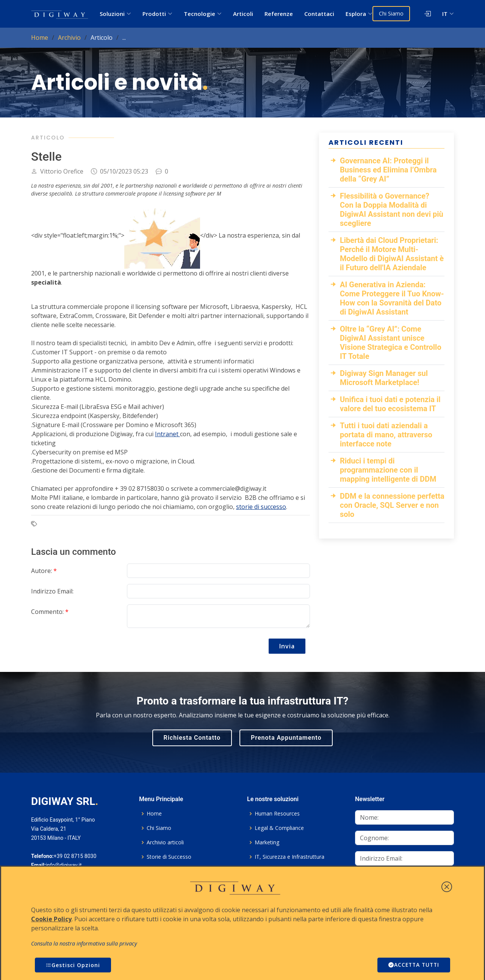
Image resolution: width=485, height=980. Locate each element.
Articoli (244, 14)
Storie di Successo (169, 857)
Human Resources (277, 814)
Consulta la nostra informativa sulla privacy (84, 943)
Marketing (267, 842)
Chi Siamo (392, 13)
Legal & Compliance (279, 828)
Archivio (69, 38)
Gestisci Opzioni (73, 965)
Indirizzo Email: (52, 591)
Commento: (50, 612)
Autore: (44, 571)
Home (40, 38)
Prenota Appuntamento (286, 738)
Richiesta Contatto (192, 738)
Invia (287, 646)
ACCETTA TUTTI (413, 965)
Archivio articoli (165, 842)
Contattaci (320, 14)
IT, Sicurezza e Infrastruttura (289, 857)
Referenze (279, 14)
